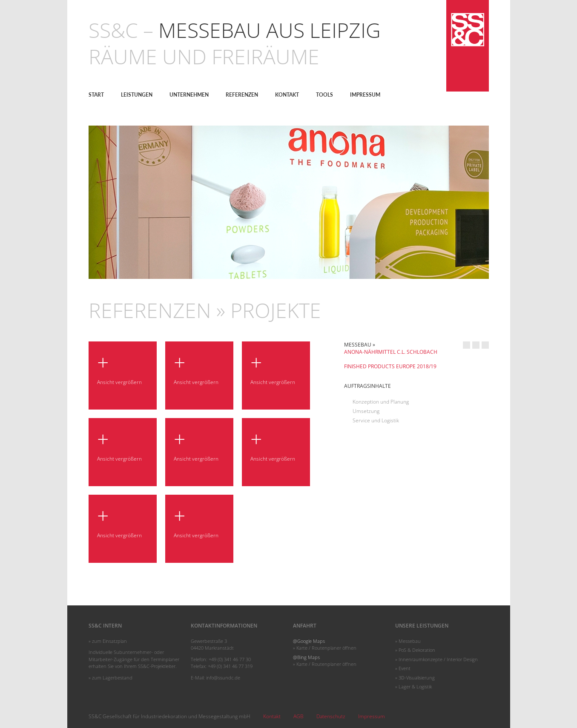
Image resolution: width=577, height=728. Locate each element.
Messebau (410, 641)
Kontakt (287, 95)
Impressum (365, 95)
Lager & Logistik (415, 686)
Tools (324, 95)
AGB (299, 716)
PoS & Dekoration (417, 650)
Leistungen (137, 95)
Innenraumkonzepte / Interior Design (438, 659)
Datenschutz (331, 716)
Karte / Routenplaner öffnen (326, 648)
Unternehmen (189, 95)
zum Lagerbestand (112, 678)
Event (405, 668)
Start (96, 95)
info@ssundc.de (223, 678)
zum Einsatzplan (109, 641)
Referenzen (242, 95)
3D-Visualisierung (417, 678)
